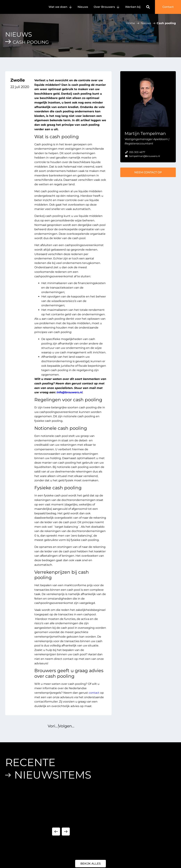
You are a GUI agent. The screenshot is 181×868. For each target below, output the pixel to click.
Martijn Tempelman (145, 133)
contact (94, 693)
